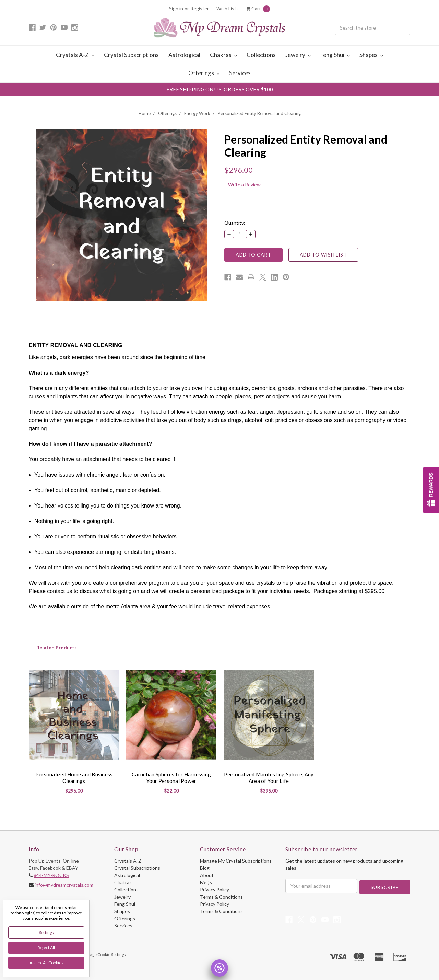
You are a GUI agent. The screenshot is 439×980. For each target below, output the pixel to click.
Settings (46, 932)
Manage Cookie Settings (104, 954)
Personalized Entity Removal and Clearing (259, 113)
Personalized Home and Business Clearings (74, 778)
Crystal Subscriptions (131, 55)
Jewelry (298, 55)
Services (240, 73)
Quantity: (235, 223)
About (207, 875)
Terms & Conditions (221, 897)
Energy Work (197, 113)
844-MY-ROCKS (51, 875)
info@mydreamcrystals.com (64, 885)
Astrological (184, 55)
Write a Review (244, 185)
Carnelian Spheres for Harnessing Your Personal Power (171, 778)
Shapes (371, 55)
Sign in (176, 8)
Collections (261, 55)
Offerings (204, 73)
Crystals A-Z (75, 55)
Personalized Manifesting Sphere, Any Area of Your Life (269, 778)
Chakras (223, 55)
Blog (205, 868)
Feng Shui (335, 55)
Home (145, 113)
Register (200, 8)
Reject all (46, 948)
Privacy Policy (215, 890)
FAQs (206, 882)
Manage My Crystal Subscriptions (236, 861)
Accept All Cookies (46, 963)
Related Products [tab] (57, 647)
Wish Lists (228, 8)
